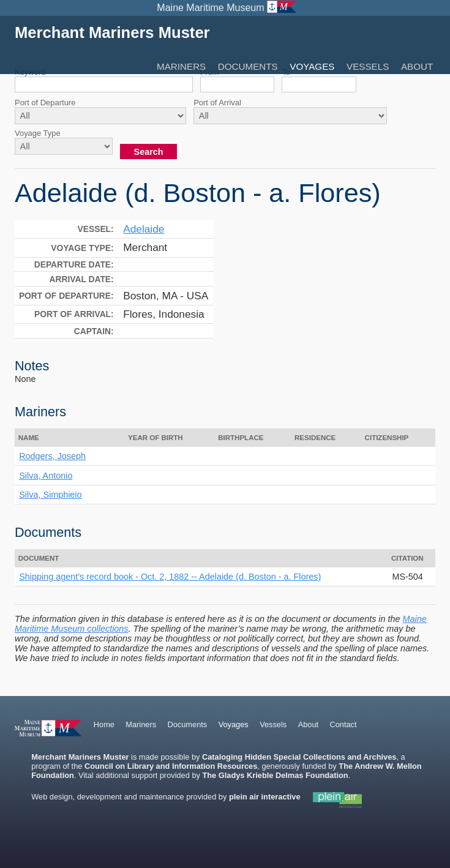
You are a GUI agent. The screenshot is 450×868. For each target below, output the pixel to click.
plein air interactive (265, 797)
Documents (248, 66)
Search (149, 152)
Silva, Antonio (46, 476)
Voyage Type (38, 133)
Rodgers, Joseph (52, 456)
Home (104, 724)
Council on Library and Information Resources (171, 766)
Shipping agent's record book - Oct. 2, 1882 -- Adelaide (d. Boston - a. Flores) (170, 577)
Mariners (181, 66)
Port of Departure (45, 103)
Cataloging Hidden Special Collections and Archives (299, 757)
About (417, 66)
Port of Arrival (217, 103)
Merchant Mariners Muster (112, 32)
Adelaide (144, 229)
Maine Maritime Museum (210, 8)
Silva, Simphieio (50, 495)
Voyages (312, 66)
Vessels (368, 66)
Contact (343, 724)
